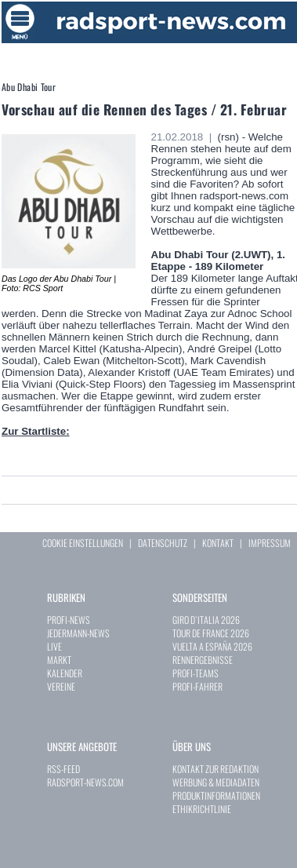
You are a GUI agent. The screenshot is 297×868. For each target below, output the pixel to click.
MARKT (59, 660)
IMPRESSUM (270, 543)
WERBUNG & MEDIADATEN (216, 782)
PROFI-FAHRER (197, 686)
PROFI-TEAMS (196, 673)
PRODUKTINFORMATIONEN (216, 795)
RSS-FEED (63, 769)
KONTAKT (218, 543)
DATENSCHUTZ (163, 543)
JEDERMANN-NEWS (78, 633)
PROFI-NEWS (69, 620)
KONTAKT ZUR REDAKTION (216, 769)
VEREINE (61, 686)
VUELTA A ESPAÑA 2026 (212, 646)
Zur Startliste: (36, 431)
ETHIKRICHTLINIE (202, 809)
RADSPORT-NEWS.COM (85, 782)
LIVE (54, 646)
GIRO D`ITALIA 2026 (206, 620)
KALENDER (65, 673)
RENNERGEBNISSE (203, 660)
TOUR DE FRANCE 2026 (211, 633)
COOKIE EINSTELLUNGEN (83, 543)
